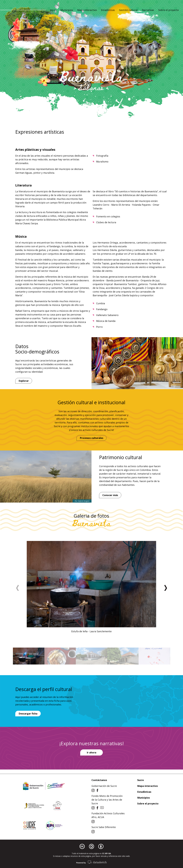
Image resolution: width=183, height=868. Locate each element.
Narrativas (148, 10)
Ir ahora (91, 752)
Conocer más (110, 495)
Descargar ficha (28, 714)
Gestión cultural (128, 10)
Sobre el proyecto (169, 10)
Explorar (24, 381)
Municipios (67, 10)
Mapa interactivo (87, 10)
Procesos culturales (91, 438)
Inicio (53, 10)
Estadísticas (108, 10)
